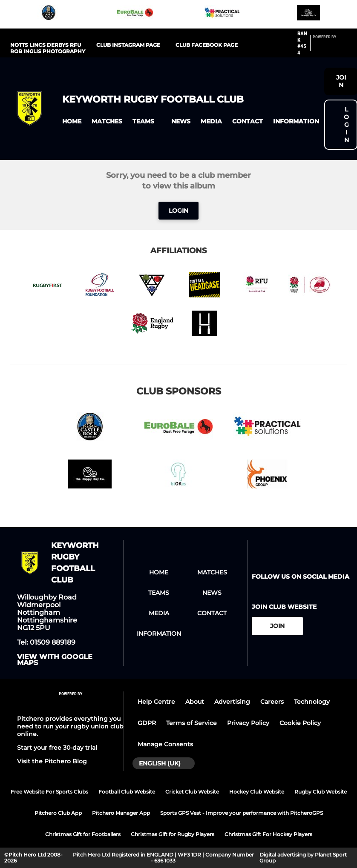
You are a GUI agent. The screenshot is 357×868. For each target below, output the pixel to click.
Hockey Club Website (257, 792)
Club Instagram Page (128, 45)
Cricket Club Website (192, 792)
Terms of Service (191, 723)
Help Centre (156, 702)
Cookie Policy (300, 723)
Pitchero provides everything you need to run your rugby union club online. (70, 726)
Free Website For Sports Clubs (49, 792)
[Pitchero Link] (330, 47)
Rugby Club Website (321, 792)
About (195, 702)
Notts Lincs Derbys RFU (46, 45)
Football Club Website (127, 792)
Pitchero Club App (58, 813)
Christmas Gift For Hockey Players (268, 834)
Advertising (232, 702)
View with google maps (55, 660)
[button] (72, 121)
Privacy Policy (248, 723)
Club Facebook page (207, 45)
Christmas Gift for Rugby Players (173, 834)
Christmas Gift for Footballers (83, 834)
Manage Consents (165, 744)
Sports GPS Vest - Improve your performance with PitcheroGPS (242, 813)
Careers (272, 702)
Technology (312, 702)
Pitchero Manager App (121, 813)
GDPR (147, 723)
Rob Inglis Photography (48, 51)
